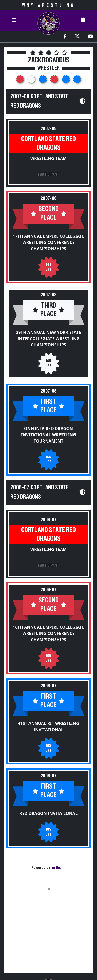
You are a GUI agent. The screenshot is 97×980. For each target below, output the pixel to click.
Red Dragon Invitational (48, 813)
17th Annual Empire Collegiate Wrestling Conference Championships (48, 242)
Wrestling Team (48, 158)
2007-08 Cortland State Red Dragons (40, 101)
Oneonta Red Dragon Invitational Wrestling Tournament (49, 435)
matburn (58, 868)
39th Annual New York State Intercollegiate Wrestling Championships (48, 339)
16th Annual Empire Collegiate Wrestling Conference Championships (48, 633)
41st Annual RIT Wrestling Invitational (48, 726)
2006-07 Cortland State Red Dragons (40, 492)
